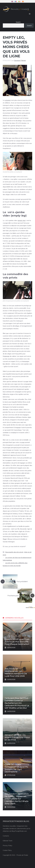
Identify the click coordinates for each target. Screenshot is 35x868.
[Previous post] (3, 581)
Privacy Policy (8, 845)
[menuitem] (12, 1)
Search (18, 22)
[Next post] (32, 596)
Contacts (6, 836)
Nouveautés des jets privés (14, 552)
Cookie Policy (7, 850)
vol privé (8, 100)
